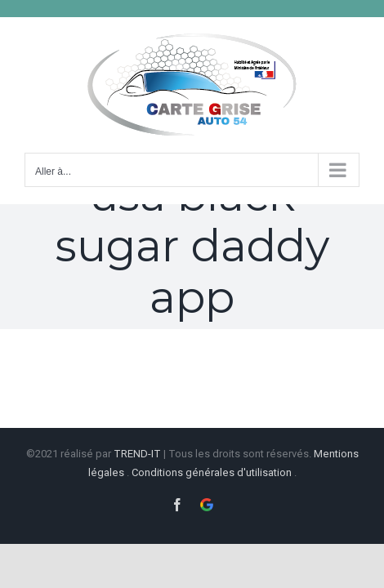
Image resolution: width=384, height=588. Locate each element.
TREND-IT (138, 452)
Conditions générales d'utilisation (212, 471)
